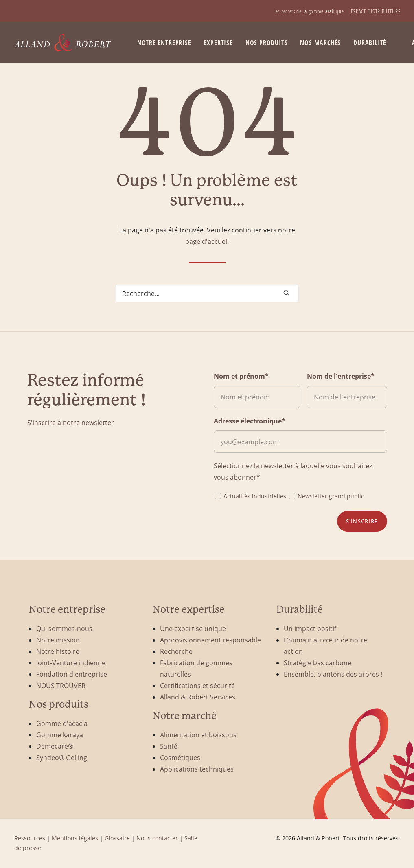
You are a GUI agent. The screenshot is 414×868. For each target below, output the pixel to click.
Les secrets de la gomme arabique (308, 11)
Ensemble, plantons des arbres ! (333, 674)
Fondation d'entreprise (72, 674)
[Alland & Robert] (63, 43)
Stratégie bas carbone (318, 663)
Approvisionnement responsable (210, 640)
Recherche (176, 651)
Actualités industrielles (250, 496)
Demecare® (55, 746)
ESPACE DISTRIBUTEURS (376, 11)
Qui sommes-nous (64, 628)
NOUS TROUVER (61, 685)
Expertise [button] (218, 43)
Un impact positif (310, 628)
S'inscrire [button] (362, 521)
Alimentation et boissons (198, 735)
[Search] (207, 293)
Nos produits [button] (267, 43)
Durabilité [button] (370, 43)
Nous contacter (157, 838)
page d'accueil (207, 241)
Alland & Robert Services (198, 697)
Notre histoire (58, 651)
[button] (287, 293)
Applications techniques (197, 769)
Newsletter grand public (326, 496)
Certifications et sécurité (197, 685)
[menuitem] (308, 11)
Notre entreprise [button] (164, 43)
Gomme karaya (60, 735)
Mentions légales (75, 838)
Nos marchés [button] (320, 43)
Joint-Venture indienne (71, 663)
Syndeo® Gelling (62, 757)
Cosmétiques (180, 757)
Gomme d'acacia (62, 723)
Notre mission (58, 640)
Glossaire (117, 838)
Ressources (30, 838)
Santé (169, 746)
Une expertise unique (193, 628)
